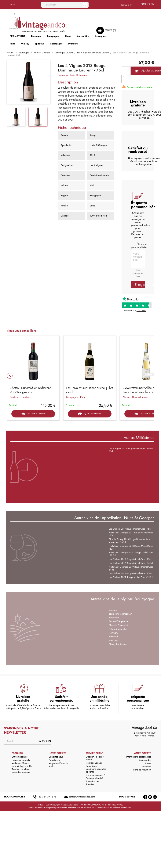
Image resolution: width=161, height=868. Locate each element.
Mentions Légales (94, 763)
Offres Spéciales (19, 757)
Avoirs (148, 763)
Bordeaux (15, 397)
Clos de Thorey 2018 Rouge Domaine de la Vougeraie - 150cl (130, 541)
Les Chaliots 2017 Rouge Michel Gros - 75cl (130, 529)
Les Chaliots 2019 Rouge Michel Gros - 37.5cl (131, 563)
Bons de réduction (142, 770)
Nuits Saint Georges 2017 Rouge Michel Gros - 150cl (131, 534)
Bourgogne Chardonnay (120, 614)
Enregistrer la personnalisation (140, 285)
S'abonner (45, 741)
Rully (83, 397)
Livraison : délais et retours (95, 758)
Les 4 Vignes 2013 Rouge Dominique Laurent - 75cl (131, 450)
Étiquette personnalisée (139, 246)
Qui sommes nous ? (95, 775)
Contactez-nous (56, 757)
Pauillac (26, 397)
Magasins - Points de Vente (58, 765)
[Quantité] (126, 71)
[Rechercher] (65, 5)
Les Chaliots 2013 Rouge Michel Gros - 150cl (130, 574)
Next (149, 375)
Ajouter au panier (33, 414)
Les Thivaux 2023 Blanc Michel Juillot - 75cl (89, 390)
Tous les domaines (20, 769)
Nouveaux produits (21, 760)
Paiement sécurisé (94, 778)
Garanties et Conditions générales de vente (96, 769)
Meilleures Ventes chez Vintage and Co (22, 765)
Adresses (147, 766)
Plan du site (54, 760)
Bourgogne (63, 75)
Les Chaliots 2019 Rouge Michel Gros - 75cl (130, 559)
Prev (10, 376)
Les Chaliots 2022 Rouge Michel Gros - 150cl (131, 577)
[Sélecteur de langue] (127, 5)
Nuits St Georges (79, 75)
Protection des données (93, 783)
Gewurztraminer (140, 397)
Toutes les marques (21, 773)
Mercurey (113, 610)
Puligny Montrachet (118, 629)
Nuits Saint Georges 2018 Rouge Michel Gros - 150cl (131, 547)
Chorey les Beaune (118, 644)
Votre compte (142, 753)
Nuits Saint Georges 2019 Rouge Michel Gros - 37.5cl (131, 568)
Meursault (113, 640)
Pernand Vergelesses (119, 621)
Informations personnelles (139, 757)
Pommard (113, 637)
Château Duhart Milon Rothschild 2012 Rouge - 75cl (30, 390)
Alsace (126, 397)
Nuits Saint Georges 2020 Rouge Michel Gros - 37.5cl (131, 554)
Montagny (113, 633)
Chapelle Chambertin (119, 625)
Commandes (145, 760)
